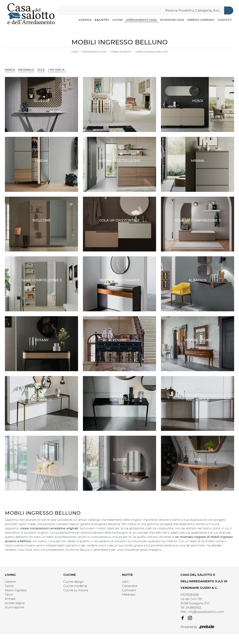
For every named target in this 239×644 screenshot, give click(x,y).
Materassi (129, 595)
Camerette (130, 586)
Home (75, 52)
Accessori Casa (172, 20)
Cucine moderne (75, 586)
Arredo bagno (15, 603)
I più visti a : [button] (57, 70)
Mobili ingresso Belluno (152, 52)
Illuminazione (14, 607)
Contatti (225, 20)
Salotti (102, 20)
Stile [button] (41, 70)
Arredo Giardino (201, 20)
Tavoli (9, 595)
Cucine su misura (76, 590)
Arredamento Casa (141, 20)
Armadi (10, 599)
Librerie (10, 582)
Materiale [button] (26, 70)
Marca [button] (10, 70)
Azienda (85, 20)
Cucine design (73, 582)
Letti (125, 582)
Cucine (118, 20)
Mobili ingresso (121, 52)
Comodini (129, 590)
